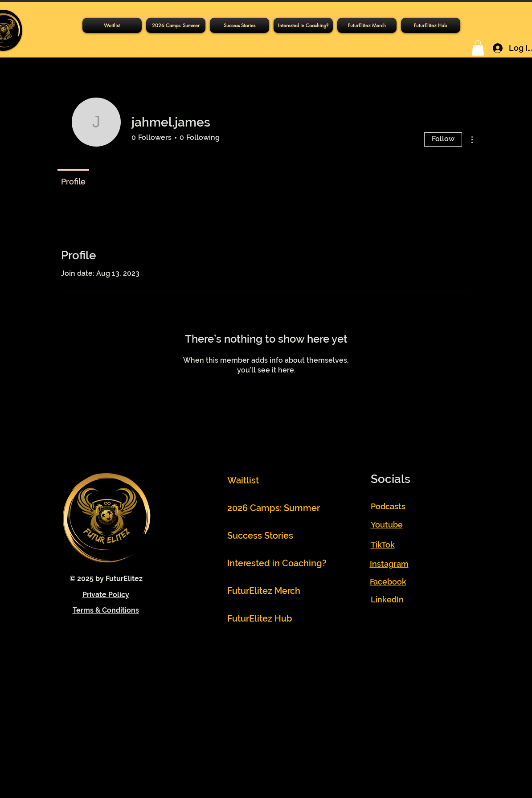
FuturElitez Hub (260, 618)
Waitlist (243, 480)
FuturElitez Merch (264, 591)
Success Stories (260, 536)
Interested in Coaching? (269, 563)
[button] (431, 25)
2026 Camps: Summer (269, 508)
